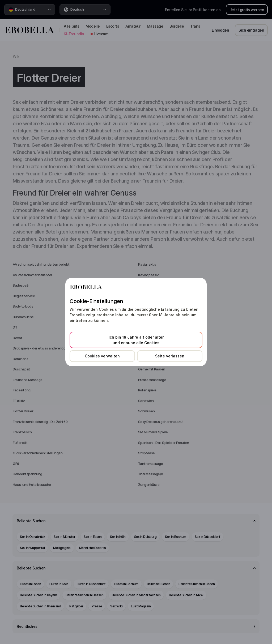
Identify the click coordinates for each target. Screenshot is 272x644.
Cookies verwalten (102, 356)
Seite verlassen (170, 356)
